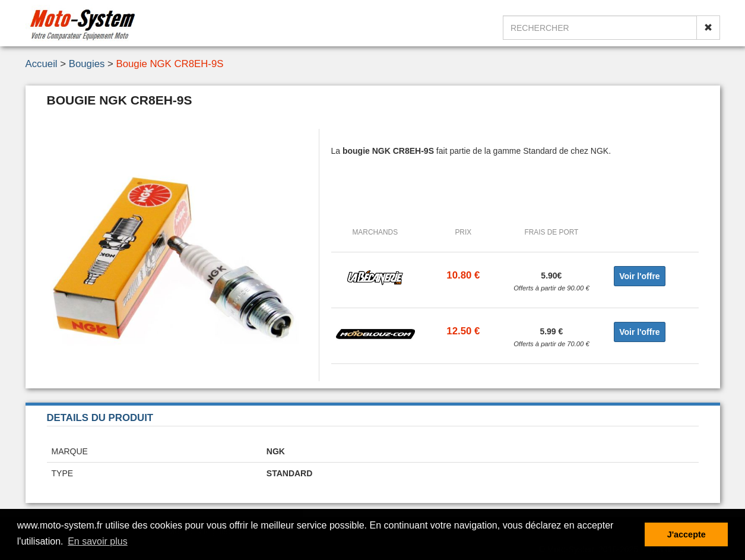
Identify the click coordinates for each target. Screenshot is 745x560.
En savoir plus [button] (98, 541)
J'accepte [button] (687, 534)
